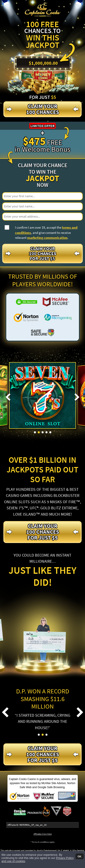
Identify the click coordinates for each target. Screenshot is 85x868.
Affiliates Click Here (43, 834)
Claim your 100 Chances (43, 109)
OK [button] (79, 856)
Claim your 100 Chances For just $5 (43, 253)
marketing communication (47, 238)
